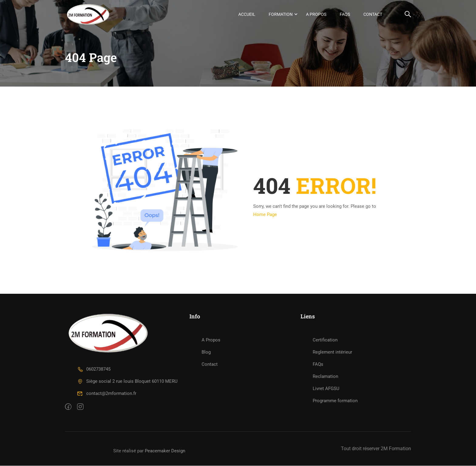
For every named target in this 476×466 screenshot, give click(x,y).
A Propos (316, 14)
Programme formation (335, 401)
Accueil (247, 14)
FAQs (345, 14)
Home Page (265, 215)
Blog (206, 352)
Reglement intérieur (332, 352)
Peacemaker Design (165, 451)
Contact (373, 14)
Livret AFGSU (326, 389)
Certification (325, 340)
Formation (281, 14)
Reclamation (325, 377)
